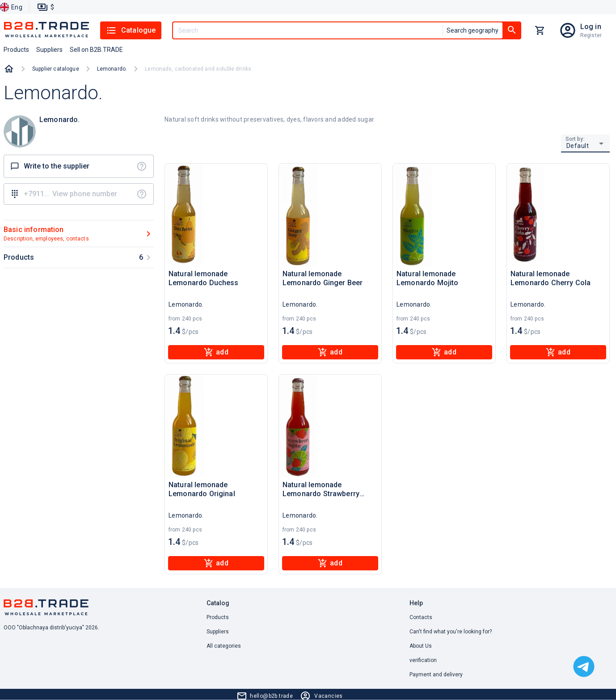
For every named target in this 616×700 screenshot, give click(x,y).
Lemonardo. (112, 69)
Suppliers (218, 632)
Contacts (421, 617)
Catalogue (131, 30)
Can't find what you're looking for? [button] (451, 632)
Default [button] (578, 146)
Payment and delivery (436, 675)
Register (591, 35)
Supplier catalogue (56, 69)
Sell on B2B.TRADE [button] (96, 50)
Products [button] (16, 50)
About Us (421, 646)
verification (423, 660)
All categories (224, 646)
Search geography (473, 30)
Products (218, 617)
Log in (591, 27)
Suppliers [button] (49, 50)
